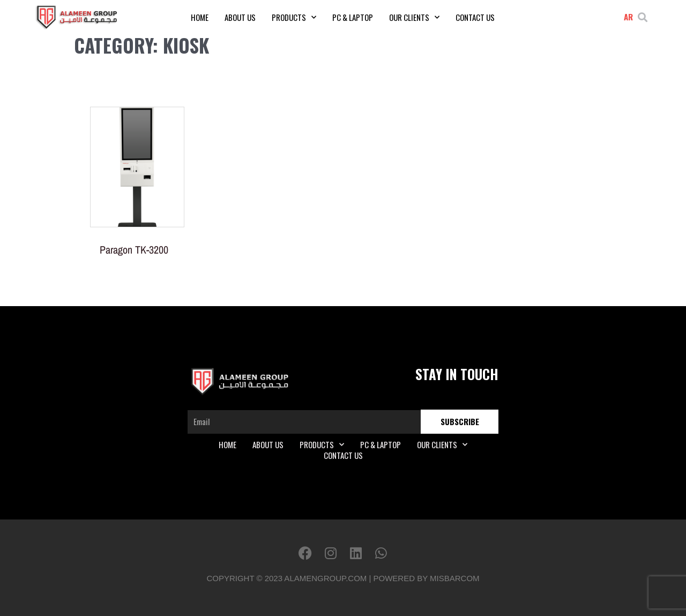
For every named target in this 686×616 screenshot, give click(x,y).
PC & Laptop (353, 17)
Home (200, 17)
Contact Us (475, 17)
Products (294, 17)
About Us (240, 17)
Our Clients (414, 17)
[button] (643, 17)
